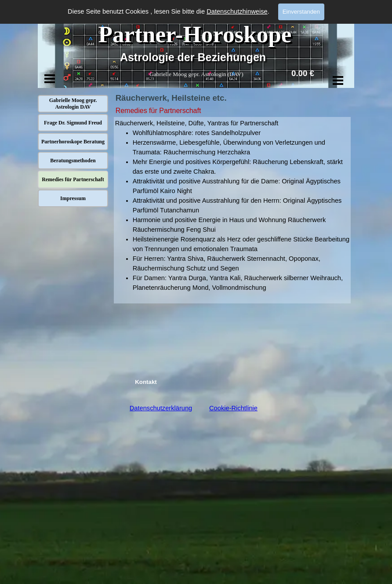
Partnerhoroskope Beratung (73, 142)
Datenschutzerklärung (161, 408)
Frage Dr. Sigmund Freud (73, 123)
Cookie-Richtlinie (233, 408)
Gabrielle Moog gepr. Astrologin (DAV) (196, 74)
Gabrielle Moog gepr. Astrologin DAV (73, 104)
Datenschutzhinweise (237, 11)
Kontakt (146, 382)
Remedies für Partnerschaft (73, 179)
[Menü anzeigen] (50, 79)
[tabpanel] (232, 210)
